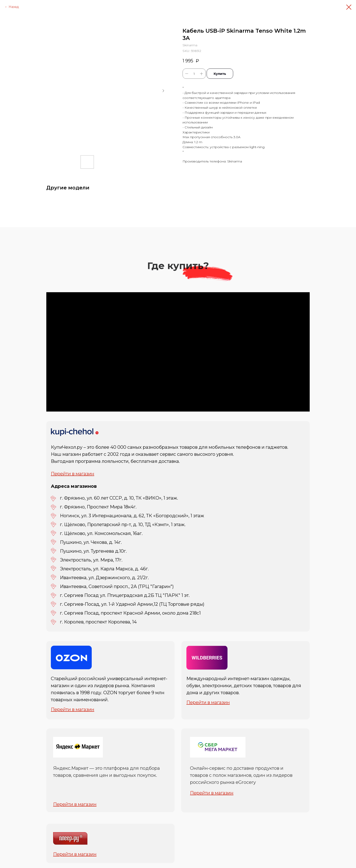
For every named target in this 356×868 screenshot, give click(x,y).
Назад (14, 7)
